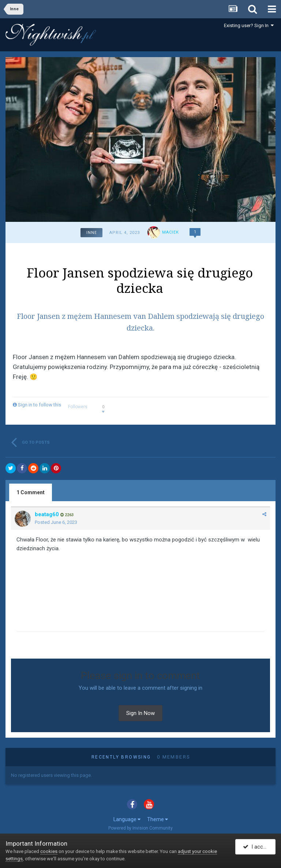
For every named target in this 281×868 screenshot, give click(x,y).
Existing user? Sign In (249, 25)
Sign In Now (140, 713)
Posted (56, 522)
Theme (158, 819)
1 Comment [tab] (31, 492)
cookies (49, 851)
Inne (92, 233)
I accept (257, 847)
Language (127, 819)
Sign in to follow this (40, 405)
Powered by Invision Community (140, 828)
